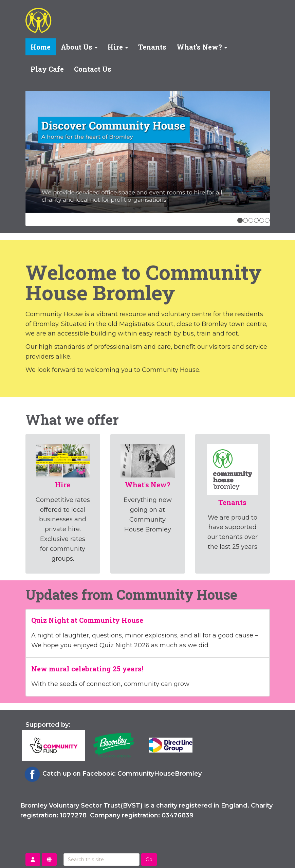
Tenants (152, 47)
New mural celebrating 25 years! (87, 669)
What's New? (202, 47)
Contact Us (93, 69)
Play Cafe (47, 69)
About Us (79, 47)
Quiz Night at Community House (87, 620)
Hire (118, 47)
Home (41, 47)
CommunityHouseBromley (160, 774)
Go (149, 860)
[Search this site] (102, 860)
